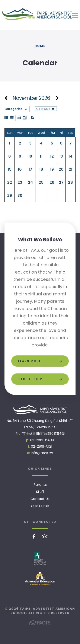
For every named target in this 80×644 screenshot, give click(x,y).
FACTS (45, 536)
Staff (40, 492)
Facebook (34, 536)
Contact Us (40, 499)
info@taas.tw (42, 453)
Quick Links (40, 506)
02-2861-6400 (42, 440)
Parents (40, 485)
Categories (17, 109)
